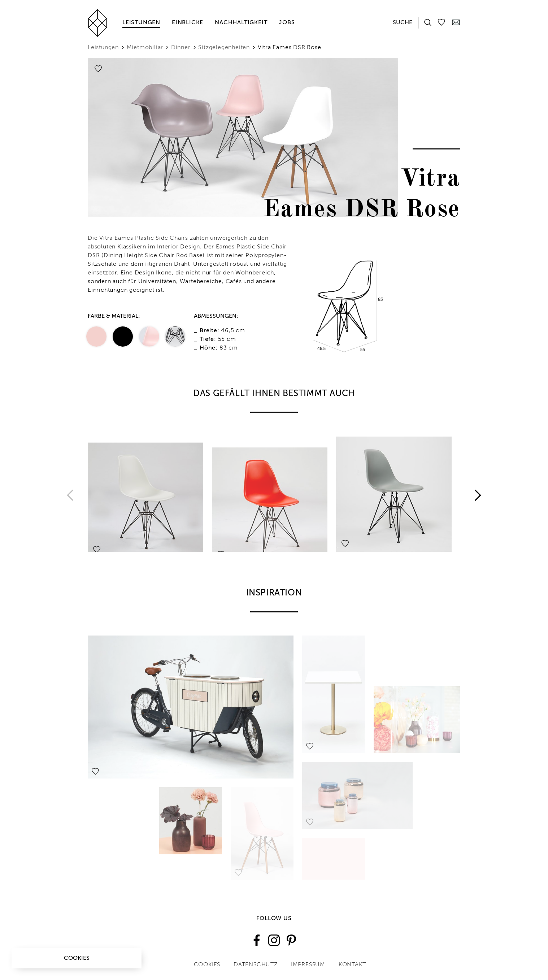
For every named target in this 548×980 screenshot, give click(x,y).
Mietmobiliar (145, 48)
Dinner (181, 48)
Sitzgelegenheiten (224, 48)
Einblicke (188, 23)
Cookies (77, 958)
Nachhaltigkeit (241, 23)
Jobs (287, 23)
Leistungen (141, 23)
